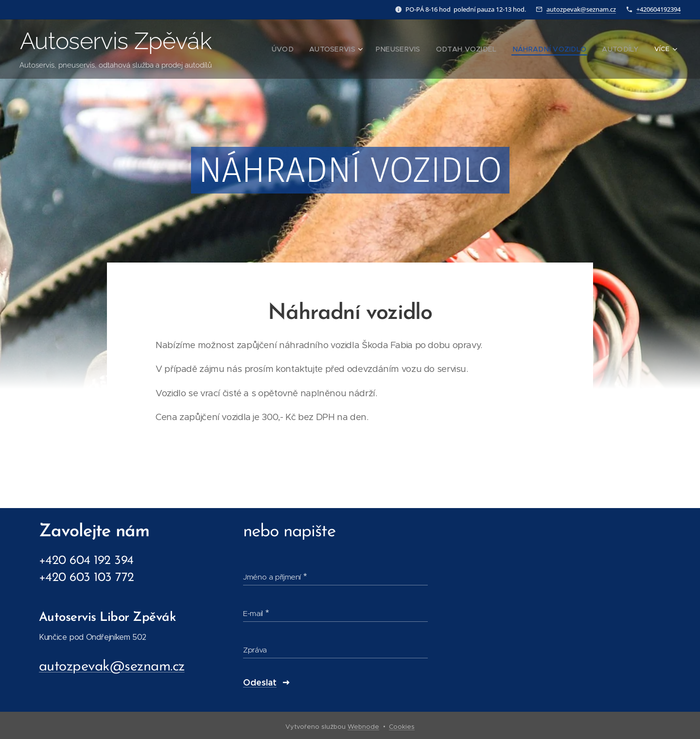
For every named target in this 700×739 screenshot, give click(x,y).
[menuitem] (298, 49)
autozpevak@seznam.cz (581, 9)
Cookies (402, 727)
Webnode (363, 727)
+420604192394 (658, 9)
